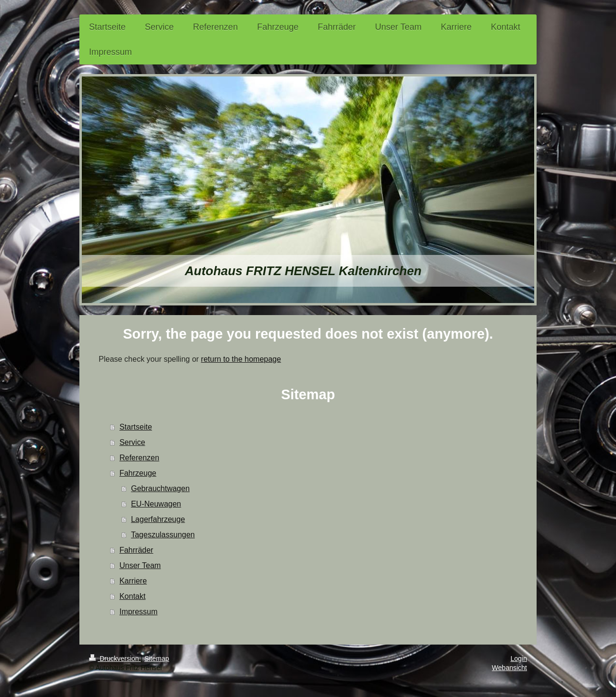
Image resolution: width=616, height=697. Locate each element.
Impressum (138, 612)
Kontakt (132, 596)
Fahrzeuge (138, 473)
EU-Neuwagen (156, 504)
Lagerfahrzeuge (158, 519)
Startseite (136, 427)
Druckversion (115, 659)
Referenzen (139, 458)
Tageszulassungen (163, 535)
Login (519, 659)
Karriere (133, 581)
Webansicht (509, 668)
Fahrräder (136, 550)
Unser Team (140, 565)
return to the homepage (241, 359)
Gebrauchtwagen (160, 488)
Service (132, 442)
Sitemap (157, 659)
